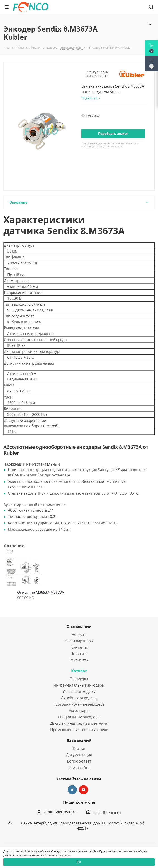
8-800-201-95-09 (59, 812)
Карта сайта (79, 767)
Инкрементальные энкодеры (79, 685)
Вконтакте (72, 790)
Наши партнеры (79, 641)
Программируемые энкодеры (79, 704)
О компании (79, 626)
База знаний (79, 740)
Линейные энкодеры (79, 698)
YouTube (84, 790)
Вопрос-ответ (79, 761)
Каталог (79, 671)
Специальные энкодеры (79, 717)
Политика (79, 654)
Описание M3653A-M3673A (41, 592)
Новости (79, 635)
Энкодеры (79, 679)
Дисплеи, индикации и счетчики (79, 723)
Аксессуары (79, 711)
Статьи (79, 748)
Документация (79, 755)
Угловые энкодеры (79, 691)
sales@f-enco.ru (107, 813)
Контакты (79, 647)
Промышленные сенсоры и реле (79, 730)
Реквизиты (79, 660)
